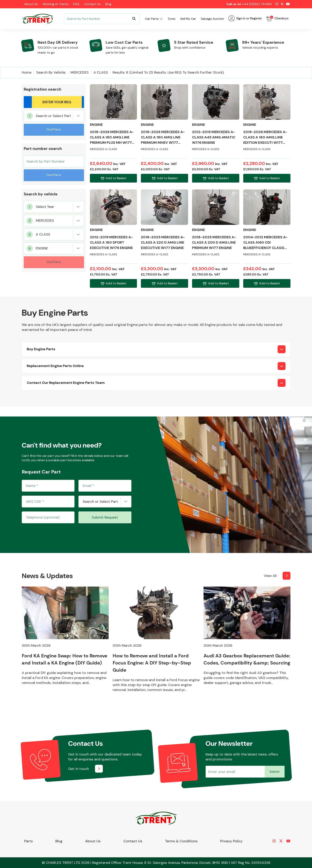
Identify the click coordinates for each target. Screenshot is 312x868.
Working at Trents (56, 4)
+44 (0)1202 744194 (257, 4)
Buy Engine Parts (41, 349)
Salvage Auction (212, 19)
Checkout (277, 18)
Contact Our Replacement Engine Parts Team (66, 383)
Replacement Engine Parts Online (55, 366)
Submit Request (105, 517)
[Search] (102, 19)
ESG (76, 4)
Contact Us (92, 4)
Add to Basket (113, 178)
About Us (31, 4)
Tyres (171, 19)
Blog (108, 4)
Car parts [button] (152, 19)
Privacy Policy (231, 841)
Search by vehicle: (51, 72)
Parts (28, 841)
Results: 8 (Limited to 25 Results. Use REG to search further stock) (168, 72)
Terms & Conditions (181, 841)
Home (27, 72)
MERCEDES (80, 72)
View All (270, 576)
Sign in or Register (245, 18)
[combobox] (54, 116)
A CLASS (101, 72)
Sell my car (188, 19)
